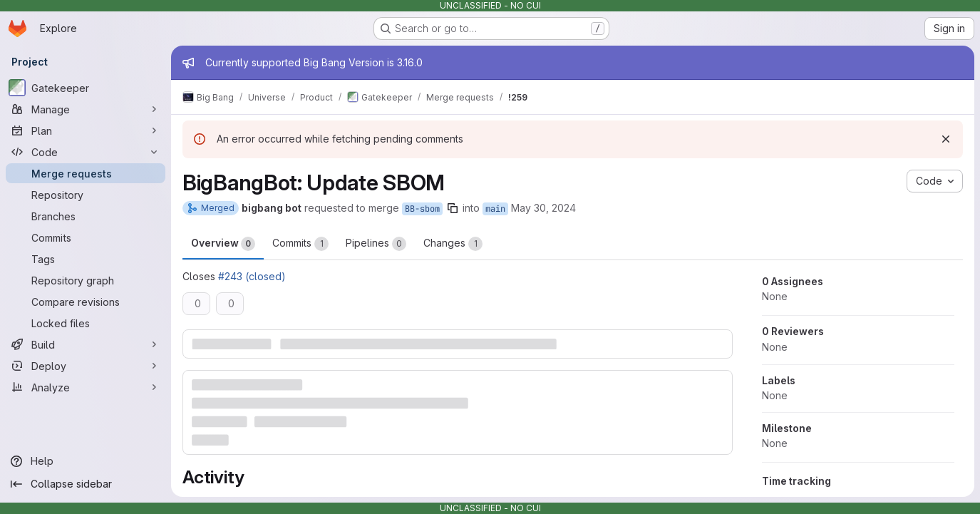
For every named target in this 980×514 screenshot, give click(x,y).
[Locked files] (86, 323)
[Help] (86, 461)
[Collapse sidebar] (86, 484)
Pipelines (376, 244)
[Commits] (86, 237)
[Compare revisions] (86, 302)
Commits (300, 244)
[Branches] (86, 216)
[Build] (86, 344)
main (495, 209)
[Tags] (86, 259)
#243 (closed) (252, 276)
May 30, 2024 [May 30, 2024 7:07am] (543, 208)
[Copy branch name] (453, 208)
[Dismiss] (946, 139)
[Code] (86, 152)
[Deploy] (86, 366)
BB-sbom (422, 209)
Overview (223, 244)
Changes (453, 244)
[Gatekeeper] (86, 88)
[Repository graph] (86, 280)
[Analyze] (86, 387)
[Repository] (86, 195)
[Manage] (86, 109)
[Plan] (86, 130)
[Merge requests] (86, 173)
